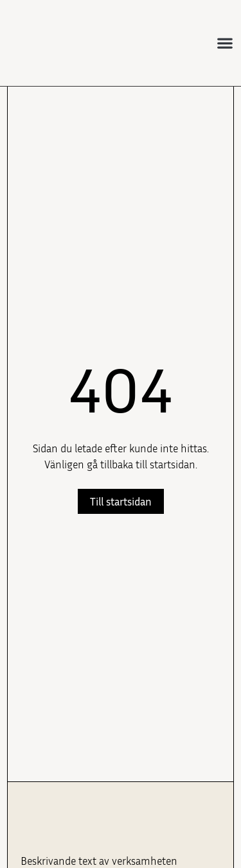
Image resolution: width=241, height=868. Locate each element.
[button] (225, 43)
